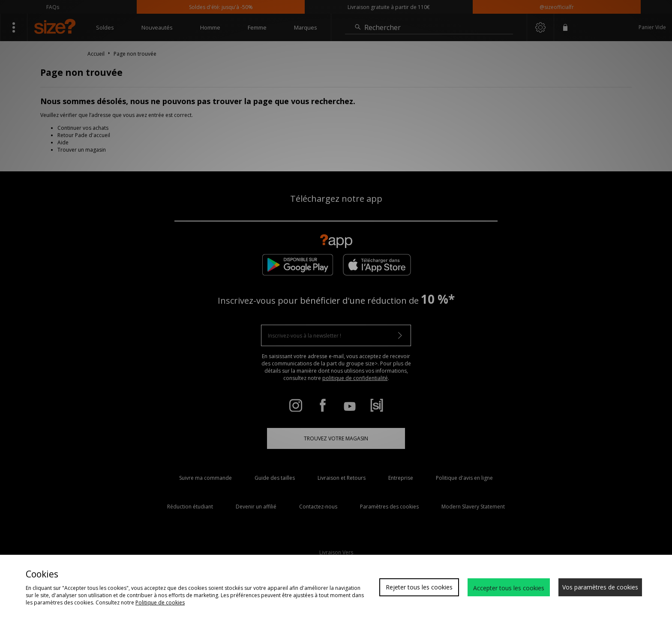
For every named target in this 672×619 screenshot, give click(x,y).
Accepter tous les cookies (509, 588)
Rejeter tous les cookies (419, 587)
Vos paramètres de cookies (600, 587)
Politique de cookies (160, 603)
